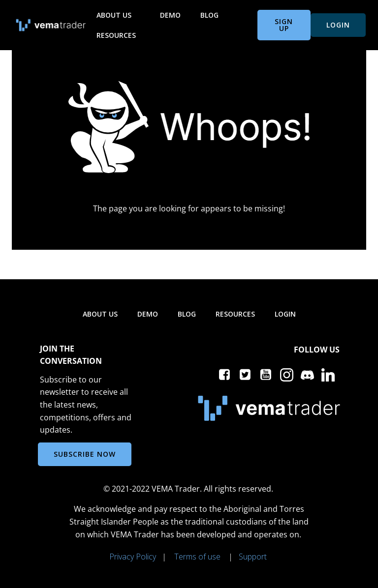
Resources (121, 35)
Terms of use (197, 557)
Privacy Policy (133, 557)
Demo (170, 15)
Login (285, 314)
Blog (209, 15)
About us (118, 15)
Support (253, 557)
